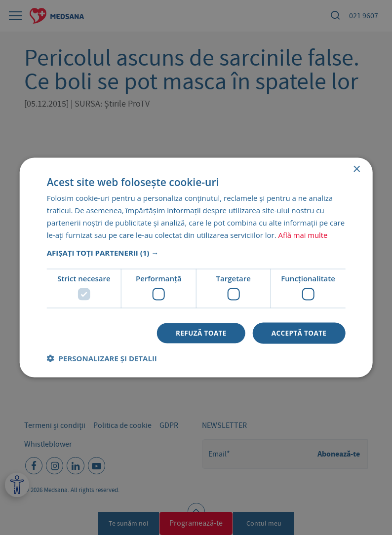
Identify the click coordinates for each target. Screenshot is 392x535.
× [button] (356, 169)
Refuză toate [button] (198, 333)
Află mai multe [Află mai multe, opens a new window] (303, 234)
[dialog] (196, 267)
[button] (196, 252)
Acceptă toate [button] (298, 333)
